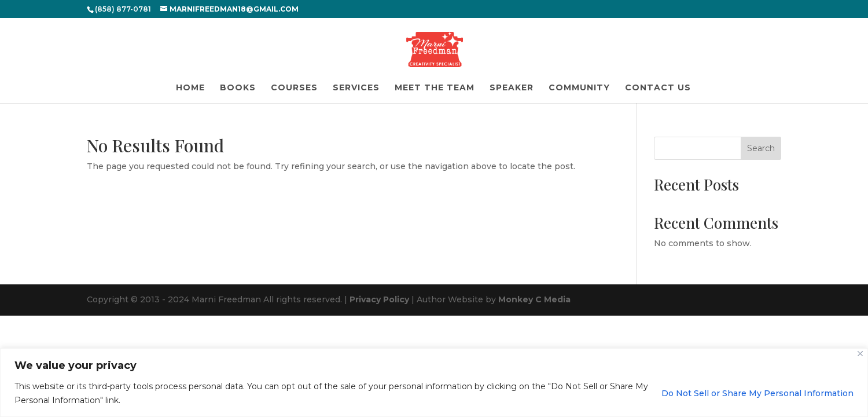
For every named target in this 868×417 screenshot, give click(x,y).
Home (190, 88)
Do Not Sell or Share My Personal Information (757, 393)
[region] (434, 383)
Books (238, 88)
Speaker (512, 88)
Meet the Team (435, 88)
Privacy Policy (379, 299)
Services (356, 88)
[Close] (860, 354)
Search (761, 148)
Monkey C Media (534, 299)
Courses (294, 88)
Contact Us (658, 88)
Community (579, 88)
